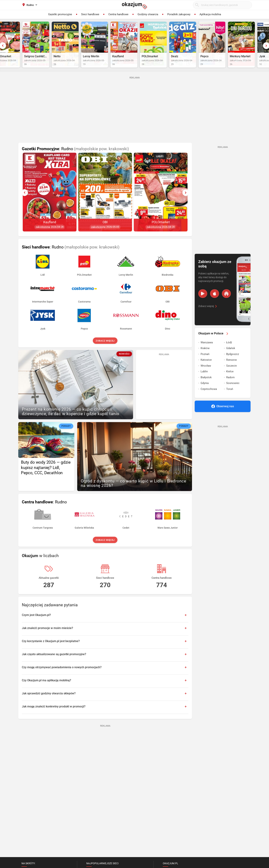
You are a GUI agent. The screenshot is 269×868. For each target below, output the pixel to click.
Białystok (206, 386)
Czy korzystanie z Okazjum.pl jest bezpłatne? (51, 650)
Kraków (205, 357)
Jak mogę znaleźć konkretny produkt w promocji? (54, 715)
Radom (230, 386)
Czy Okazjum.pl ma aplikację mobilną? (46, 689)
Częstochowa (209, 397)
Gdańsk (231, 357)
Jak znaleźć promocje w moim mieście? (47, 636)
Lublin (204, 380)
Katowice (206, 368)
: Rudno (75, 157)
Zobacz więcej (105, 349)
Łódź (229, 351)
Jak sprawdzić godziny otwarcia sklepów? (49, 702)
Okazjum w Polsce (214, 342)
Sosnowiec (233, 391)
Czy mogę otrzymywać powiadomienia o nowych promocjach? (62, 676)
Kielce (230, 380)
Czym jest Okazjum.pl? (36, 623)
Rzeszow (231, 368)
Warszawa (207, 351)
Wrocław (206, 374)
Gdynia (205, 391)
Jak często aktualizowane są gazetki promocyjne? (54, 663)
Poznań (205, 362)
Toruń (230, 397)
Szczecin (231, 374)
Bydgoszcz (233, 362)
